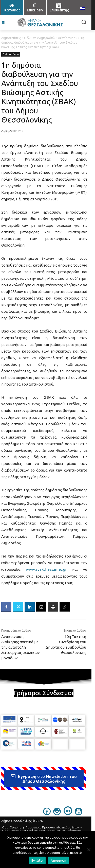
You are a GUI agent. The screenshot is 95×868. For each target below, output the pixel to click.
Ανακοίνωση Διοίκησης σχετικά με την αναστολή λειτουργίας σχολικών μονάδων (21, 647)
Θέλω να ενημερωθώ (39, 38)
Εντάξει (37, 860)
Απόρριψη (58, 860)
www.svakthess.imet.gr (46, 569)
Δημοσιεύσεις (11, 38)
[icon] (47, 814)
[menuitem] (83, 8)
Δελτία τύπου (68, 38)
